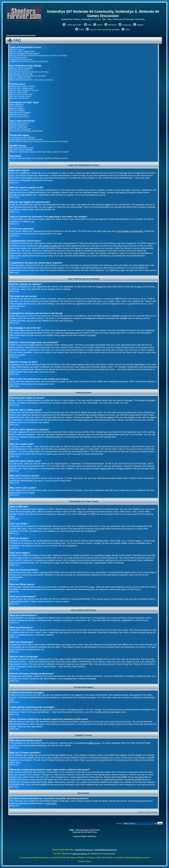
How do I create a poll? (19, 92)
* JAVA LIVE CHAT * (74, 25)
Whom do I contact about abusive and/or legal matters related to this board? (39, 152)
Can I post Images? (17, 111)
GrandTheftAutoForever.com (106, 850)
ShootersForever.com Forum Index (21, 35)
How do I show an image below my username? (28, 76)
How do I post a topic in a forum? (23, 86)
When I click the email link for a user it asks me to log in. (32, 80)
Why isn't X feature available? (21, 150)
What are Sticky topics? (19, 115)
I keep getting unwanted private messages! (26, 139)
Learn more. (51, 803)
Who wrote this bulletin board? (22, 148)
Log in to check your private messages (105, 29)
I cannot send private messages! (22, 137)
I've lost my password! (18, 57)
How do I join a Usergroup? (20, 129)
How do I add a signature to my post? (24, 90)
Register (140, 25)
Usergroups (127, 25)
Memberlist (112, 25)
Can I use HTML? (17, 107)
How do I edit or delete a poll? (21, 94)
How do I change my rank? (20, 78)
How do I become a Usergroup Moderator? (26, 131)
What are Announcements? (20, 113)
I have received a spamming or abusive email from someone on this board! (39, 141)
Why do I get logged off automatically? (25, 53)
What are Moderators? (18, 125)
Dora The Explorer (80, 854)
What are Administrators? (20, 123)
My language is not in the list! (21, 74)
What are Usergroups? (19, 127)
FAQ (90, 25)
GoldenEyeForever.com (84, 850)
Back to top (14, 183)
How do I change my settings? (22, 68)
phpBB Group (93, 743)
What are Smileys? (17, 109)
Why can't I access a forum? (21, 96)
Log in (128, 29)
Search (100, 25)
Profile (81, 29)
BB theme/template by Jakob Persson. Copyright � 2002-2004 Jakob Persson (84, 831)
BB (82, 836)
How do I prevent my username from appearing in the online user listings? (38, 55)
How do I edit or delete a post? (22, 88)
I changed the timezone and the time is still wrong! (29, 72)
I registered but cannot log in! (21, 59)
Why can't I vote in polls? (19, 98)
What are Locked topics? (19, 117)
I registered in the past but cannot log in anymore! (29, 61)
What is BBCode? (17, 105)
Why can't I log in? (17, 49)
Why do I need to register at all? (22, 51)
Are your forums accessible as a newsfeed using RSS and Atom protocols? (39, 158)
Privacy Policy (84, 861)
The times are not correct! (20, 70)
